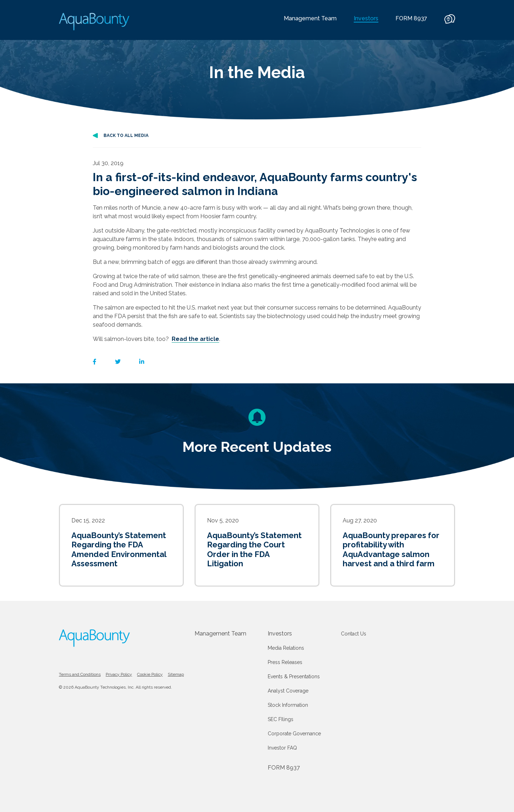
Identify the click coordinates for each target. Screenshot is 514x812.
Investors (280, 634)
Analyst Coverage (288, 691)
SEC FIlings (281, 719)
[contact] (450, 22)
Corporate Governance (294, 734)
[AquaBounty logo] (95, 22)
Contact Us (354, 634)
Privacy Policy (119, 674)
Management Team (310, 18)
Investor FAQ (282, 748)
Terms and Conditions (80, 674)
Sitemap (176, 674)
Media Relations (286, 648)
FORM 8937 (411, 18)
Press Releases (285, 662)
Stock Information (288, 705)
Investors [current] (366, 18)
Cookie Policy (150, 674)
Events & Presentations (294, 676)
